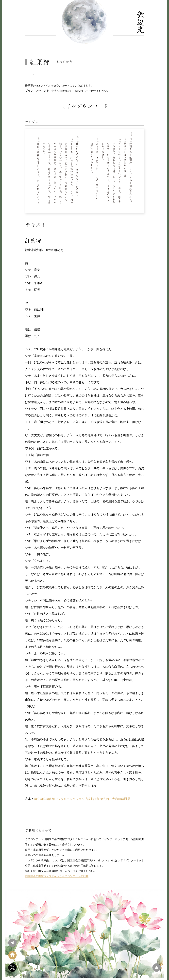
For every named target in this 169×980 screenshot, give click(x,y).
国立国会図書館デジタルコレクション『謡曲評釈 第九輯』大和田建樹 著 (82, 799)
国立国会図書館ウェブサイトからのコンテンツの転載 (57, 876)
